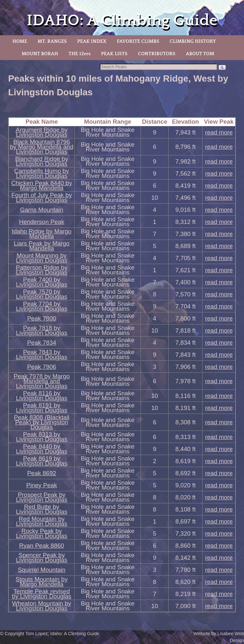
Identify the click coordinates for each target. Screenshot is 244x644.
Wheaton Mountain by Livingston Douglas (42, 606)
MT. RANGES (52, 41)
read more (219, 132)
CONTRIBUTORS (157, 54)
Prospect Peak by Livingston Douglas (42, 497)
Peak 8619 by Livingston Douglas (42, 461)
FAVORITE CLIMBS (138, 41)
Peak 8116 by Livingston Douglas (42, 396)
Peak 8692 (42, 473)
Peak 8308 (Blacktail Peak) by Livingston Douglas (42, 422)
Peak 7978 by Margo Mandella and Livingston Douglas (42, 381)
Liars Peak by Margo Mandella (42, 246)
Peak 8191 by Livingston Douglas (42, 408)
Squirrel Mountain (42, 570)
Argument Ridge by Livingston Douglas (42, 132)
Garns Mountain (41, 210)
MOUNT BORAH (40, 54)
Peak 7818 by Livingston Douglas (42, 330)
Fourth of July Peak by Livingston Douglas (42, 197)
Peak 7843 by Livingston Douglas (42, 354)
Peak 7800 (42, 318)
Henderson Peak (42, 222)
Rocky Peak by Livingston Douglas (42, 533)
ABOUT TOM (200, 54)
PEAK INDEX (92, 41)
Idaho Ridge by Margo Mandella (42, 234)
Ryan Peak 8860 (42, 546)
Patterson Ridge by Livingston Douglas (41, 270)
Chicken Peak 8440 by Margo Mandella (42, 185)
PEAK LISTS (114, 54)
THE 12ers (80, 54)
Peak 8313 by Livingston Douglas (42, 437)
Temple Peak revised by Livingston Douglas (42, 594)
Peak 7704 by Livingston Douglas (42, 306)
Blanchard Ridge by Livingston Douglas (41, 161)
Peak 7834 (42, 343)
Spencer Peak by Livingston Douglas (42, 558)
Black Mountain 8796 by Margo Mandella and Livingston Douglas (41, 147)
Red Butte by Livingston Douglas (42, 509)
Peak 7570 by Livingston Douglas (42, 294)
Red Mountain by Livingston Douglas (42, 521)
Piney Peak (42, 485)
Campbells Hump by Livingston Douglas (42, 173)
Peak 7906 (42, 367)
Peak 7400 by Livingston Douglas (42, 282)
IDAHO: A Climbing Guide (122, 20)
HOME (20, 41)
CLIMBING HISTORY (193, 41)
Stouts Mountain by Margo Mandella (42, 582)
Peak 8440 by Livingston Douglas (42, 449)
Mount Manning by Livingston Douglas (42, 258)
